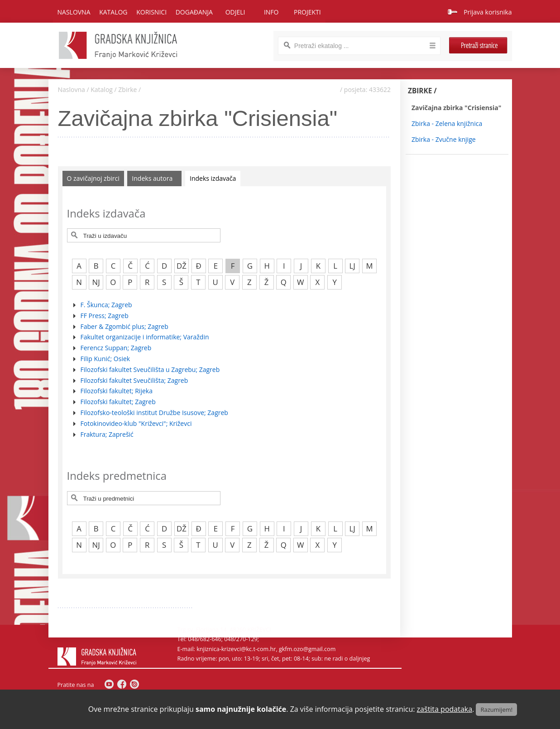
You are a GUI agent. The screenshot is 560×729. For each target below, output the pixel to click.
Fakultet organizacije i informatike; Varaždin (145, 337)
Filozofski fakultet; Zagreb (118, 402)
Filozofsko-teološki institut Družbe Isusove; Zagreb (154, 413)
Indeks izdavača (213, 178)
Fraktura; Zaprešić (107, 434)
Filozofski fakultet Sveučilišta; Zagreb (134, 380)
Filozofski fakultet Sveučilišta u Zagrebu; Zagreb (150, 369)
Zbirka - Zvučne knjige (444, 139)
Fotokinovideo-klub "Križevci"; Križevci (136, 423)
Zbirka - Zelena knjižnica (447, 123)
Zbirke (127, 89)
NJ (96, 282)
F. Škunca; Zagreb (106, 305)
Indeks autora (152, 178)
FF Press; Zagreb (105, 316)
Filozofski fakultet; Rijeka (117, 391)
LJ (352, 266)
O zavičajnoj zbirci (93, 178)
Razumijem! (496, 710)
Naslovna (74, 12)
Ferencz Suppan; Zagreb (116, 348)
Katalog (102, 89)
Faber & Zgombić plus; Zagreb (124, 326)
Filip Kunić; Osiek (105, 359)
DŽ (182, 266)
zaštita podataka (445, 709)
